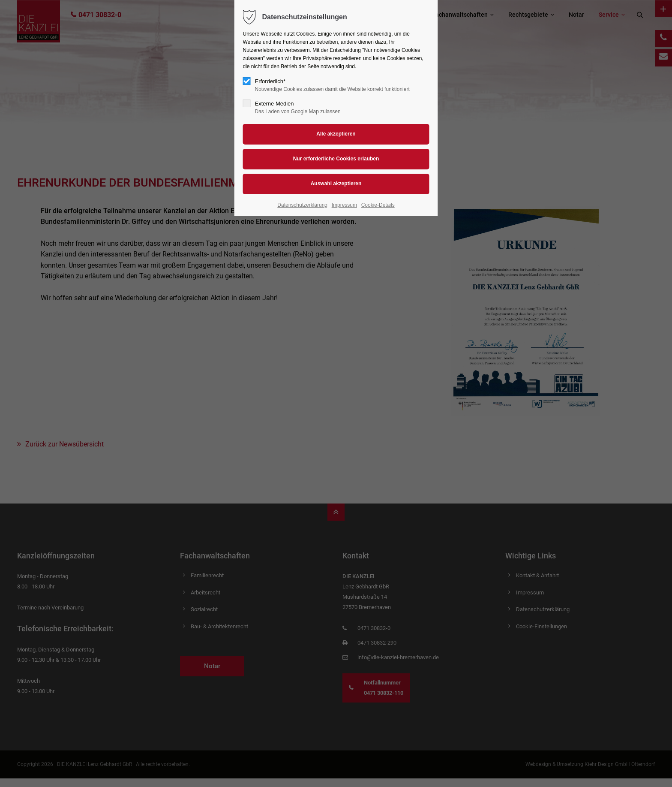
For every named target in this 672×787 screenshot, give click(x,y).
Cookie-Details (378, 205)
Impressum (344, 205)
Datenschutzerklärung (302, 205)
